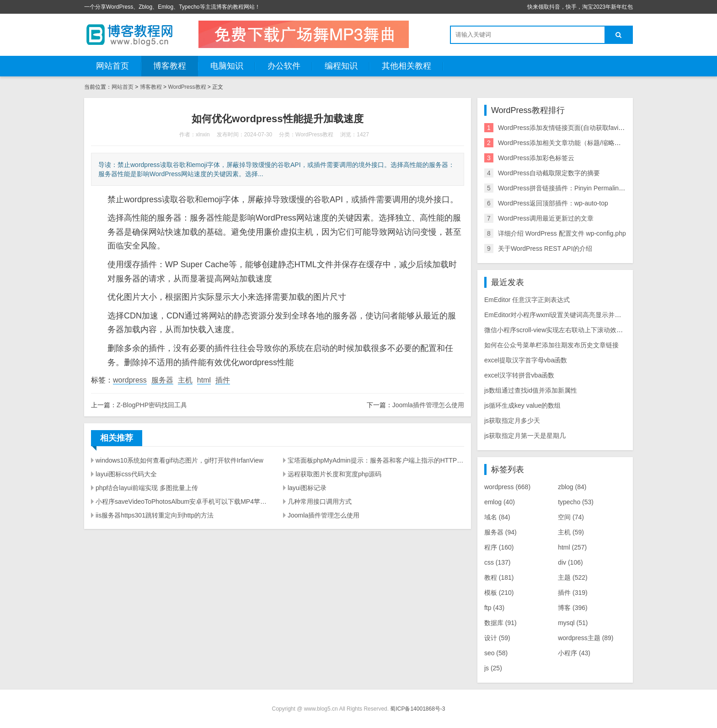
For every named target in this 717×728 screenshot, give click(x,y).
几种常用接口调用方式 (320, 502)
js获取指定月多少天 (512, 421)
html (204, 380)
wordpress (130, 380)
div (570, 562)
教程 (499, 577)
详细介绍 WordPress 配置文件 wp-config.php (562, 233)
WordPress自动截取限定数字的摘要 (549, 173)
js (493, 668)
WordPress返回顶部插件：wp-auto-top (553, 203)
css (498, 562)
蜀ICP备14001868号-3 (417, 709)
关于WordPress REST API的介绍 (545, 248)
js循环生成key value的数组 (522, 405)
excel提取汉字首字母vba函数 (526, 360)
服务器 (162, 380)
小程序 (574, 653)
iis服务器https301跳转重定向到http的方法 (155, 515)
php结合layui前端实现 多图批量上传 (147, 488)
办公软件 (284, 66)
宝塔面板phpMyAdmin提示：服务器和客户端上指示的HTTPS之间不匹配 (376, 460)
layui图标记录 (307, 488)
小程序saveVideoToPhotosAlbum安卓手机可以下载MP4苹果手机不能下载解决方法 (184, 502)
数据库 (500, 623)
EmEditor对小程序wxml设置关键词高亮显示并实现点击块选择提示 (578, 315)
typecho (576, 502)
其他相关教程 (407, 66)
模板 (499, 593)
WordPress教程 (187, 87)
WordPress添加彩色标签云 (536, 158)
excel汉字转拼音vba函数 (519, 375)
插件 (223, 380)
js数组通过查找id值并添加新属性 (531, 390)
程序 (499, 547)
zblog (572, 487)
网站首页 (112, 66)
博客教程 (170, 66)
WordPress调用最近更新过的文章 (546, 218)
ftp (494, 608)
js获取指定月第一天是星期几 (525, 436)
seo (496, 653)
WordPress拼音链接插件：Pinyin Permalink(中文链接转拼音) (585, 188)
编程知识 (341, 66)
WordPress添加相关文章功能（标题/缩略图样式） (569, 143)
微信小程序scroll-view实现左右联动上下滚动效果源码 (560, 330)
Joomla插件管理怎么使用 (428, 405)
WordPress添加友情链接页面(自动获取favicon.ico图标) (576, 128)
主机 (185, 380)
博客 (573, 608)
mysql (573, 623)
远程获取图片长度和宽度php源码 (334, 474)
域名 (497, 517)
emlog (500, 502)
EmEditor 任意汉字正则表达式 (527, 300)
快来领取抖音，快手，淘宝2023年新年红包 (580, 7)
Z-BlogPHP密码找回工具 (152, 405)
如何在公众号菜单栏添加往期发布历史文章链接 (551, 345)
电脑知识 (227, 66)
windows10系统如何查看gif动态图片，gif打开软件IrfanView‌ (179, 460)
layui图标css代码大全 (126, 474)
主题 (573, 577)
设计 (497, 638)
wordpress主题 (586, 638)
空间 (571, 517)
